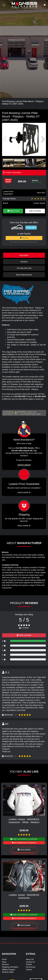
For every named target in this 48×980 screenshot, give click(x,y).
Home (4, 959)
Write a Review (24, 635)
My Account (31, 967)
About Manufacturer (24, 275)
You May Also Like (24, 268)
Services (5, 964)
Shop (4, 962)
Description (24, 255)
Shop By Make (8, 972)
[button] (43, 139)
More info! (41, 193)
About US (30, 959)
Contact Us (30, 962)
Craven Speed (39, 203)
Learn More (31, 227)
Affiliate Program (9, 970)
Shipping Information (10, 967)
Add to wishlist (35, 211)
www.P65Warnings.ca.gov (30, 414)
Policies (29, 964)
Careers (29, 970)
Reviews (24, 262)
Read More (24, 493)
